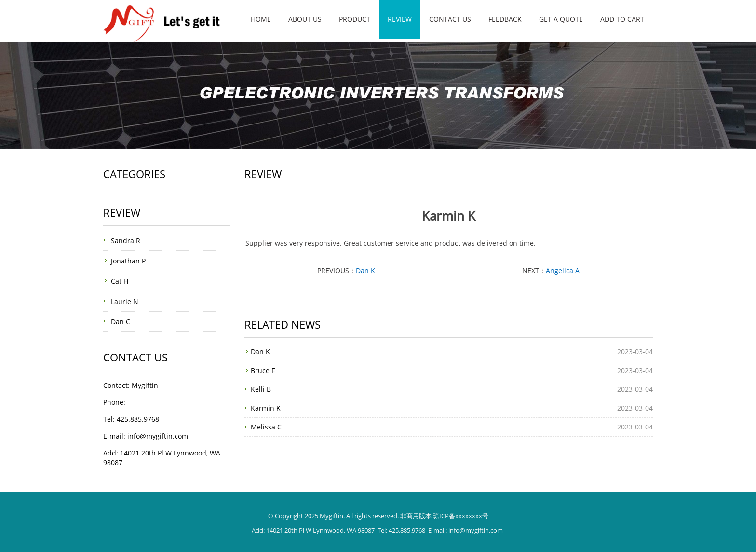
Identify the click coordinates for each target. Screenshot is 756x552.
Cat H (120, 281)
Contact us (450, 19)
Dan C (121, 322)
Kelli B (261, 389)
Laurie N (125, 301)
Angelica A (563, 270)
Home (261, 19)
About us (305, 19)
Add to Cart (622, 19)
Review (400, 19)
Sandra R (126, 241)
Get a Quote (561, 19)
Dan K (365, 270)
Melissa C (266, 427)
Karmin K (266, 408)
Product (355, 19)
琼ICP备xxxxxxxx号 (461, 516)
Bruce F (263, 370)
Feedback (505, 19)
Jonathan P (128, 261)
